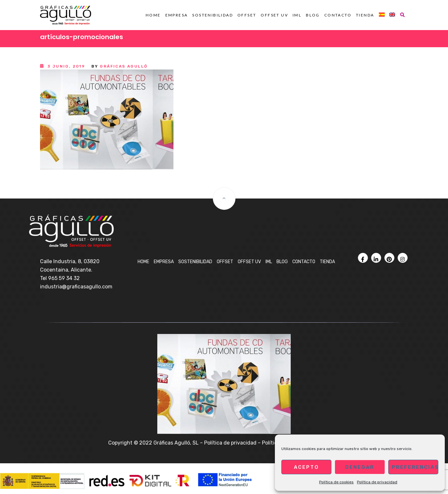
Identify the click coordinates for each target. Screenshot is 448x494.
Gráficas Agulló (124, 66)
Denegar (360, 467)
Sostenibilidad (213, 15)
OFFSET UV (274, 15)
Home (153, 15)
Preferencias (415, 467)
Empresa (177, 15)
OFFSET (247, 15)
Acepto (307, 467)
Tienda (365, 15)
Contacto (338, 15)
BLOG (313, 15)
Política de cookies (336, 482)
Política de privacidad (377, 482)
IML (297, 15)
